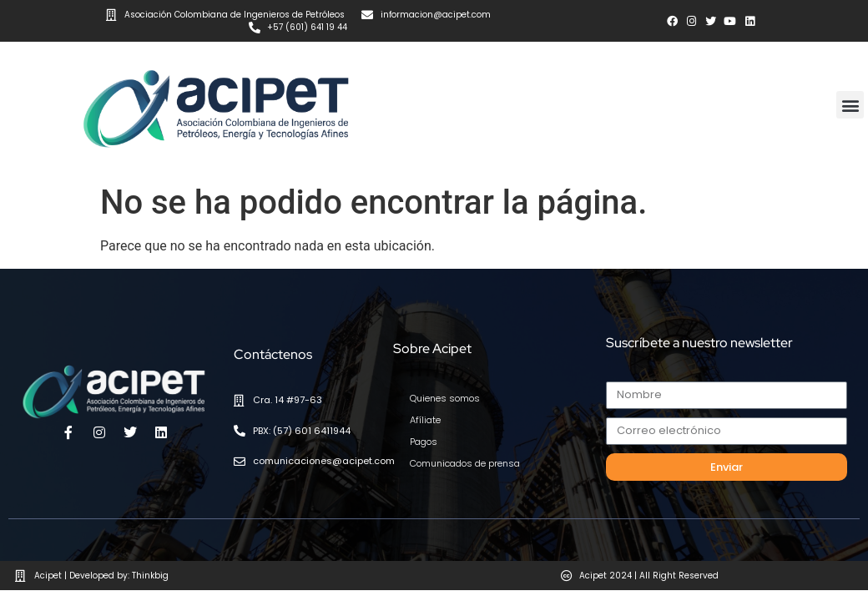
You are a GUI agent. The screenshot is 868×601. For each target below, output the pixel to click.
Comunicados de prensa (459, 453)
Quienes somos (442, 388)
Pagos (423, 432)
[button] (850, 95)
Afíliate (424, 410)
